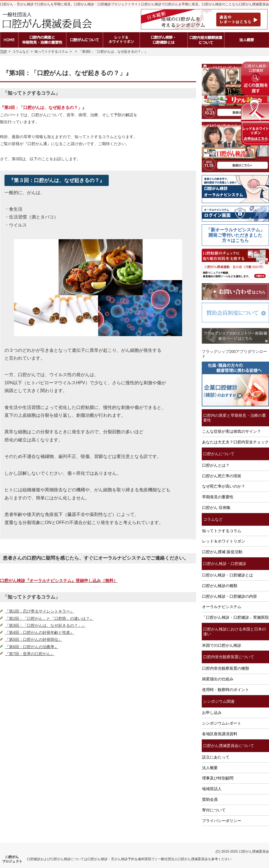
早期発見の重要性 (218, 497)
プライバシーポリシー (222, 821)
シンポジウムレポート (222, 723)
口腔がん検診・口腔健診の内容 (229, 596)
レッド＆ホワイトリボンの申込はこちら (255, 122)
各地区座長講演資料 (220, 734)
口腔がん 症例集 (216, 508)
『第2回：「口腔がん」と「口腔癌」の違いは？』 (49, 618)
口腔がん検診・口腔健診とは (228, 575)
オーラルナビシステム (222, 607)
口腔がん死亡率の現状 (222, 476)
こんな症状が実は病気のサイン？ (231, 431)
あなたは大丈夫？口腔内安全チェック (235, 442)
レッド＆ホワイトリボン (224, 541)
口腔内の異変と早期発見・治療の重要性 (235, 418)
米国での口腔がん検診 (222, 645)
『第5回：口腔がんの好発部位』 (34, 639)
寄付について (214, 810)
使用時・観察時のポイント (226, 690)
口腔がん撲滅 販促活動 (222, 552)
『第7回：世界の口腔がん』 (30, 654)
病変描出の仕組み (218, 679)
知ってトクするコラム (222, 531)
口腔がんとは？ (216, 465)
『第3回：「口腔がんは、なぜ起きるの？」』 (45, 625)
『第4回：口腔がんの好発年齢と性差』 (40, 632)
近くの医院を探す (255, 78)
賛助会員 (210, 799)
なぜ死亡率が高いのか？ (224, 486)
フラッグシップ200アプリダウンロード (234, 354)
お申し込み (212, 713)
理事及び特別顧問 (218, 778)
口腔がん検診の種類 (220, 586)
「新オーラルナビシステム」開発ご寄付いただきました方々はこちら (235, 235)
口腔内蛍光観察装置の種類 (226, 668)
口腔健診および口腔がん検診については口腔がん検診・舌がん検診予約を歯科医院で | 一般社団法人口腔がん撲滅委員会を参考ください (129, 859)
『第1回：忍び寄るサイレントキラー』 (40, 611)
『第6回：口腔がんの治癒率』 (32, 647)
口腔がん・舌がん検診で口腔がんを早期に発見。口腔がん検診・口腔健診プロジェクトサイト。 (72, 4)
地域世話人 (212, 789)
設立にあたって (216, 757)
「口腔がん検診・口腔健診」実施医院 (235, 617)
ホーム (9, 40)
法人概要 (210, 768)
